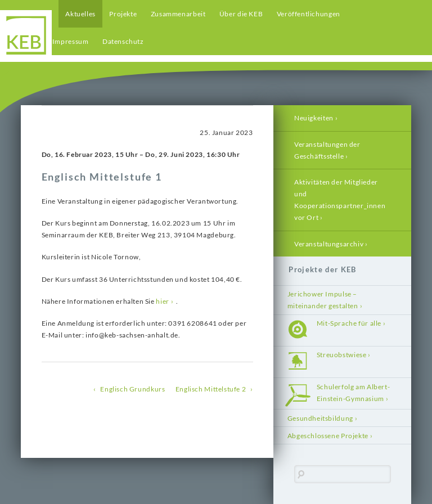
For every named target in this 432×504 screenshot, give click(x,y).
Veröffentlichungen (309, 14)
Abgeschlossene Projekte (328, 436)
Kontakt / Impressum (55, 41)
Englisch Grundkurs (132, 389)
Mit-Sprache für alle (349, 323)
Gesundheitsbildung (320, 418)
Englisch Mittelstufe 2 (211, 389)
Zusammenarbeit (178, 14)
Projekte (123, 14)
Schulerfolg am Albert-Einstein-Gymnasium (353, 393)
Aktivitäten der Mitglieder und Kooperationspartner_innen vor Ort (340, 200)
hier (162, 301)
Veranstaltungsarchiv (329, 244)
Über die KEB (241, 14)
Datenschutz (123, 41)
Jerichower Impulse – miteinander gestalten (323, 300)
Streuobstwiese (342, 355)
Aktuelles (80, 14)
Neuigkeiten (314, 118)
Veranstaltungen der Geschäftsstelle (327, 150)
